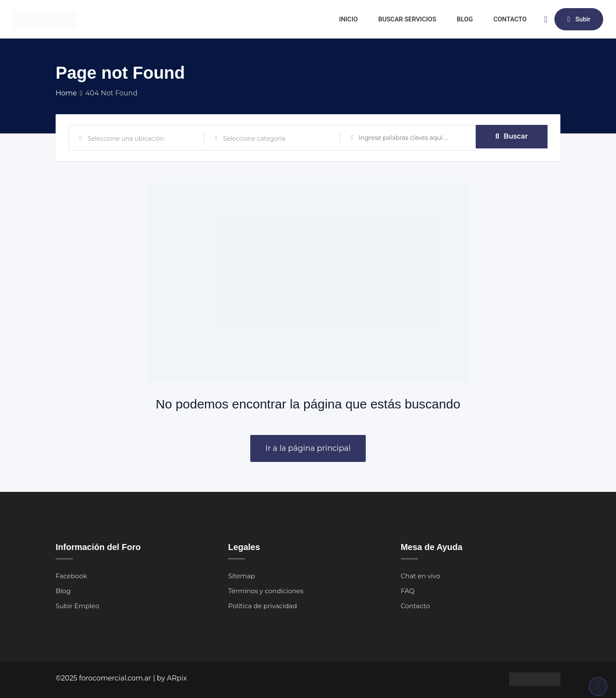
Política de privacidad (262, 606)
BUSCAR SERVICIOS (407, 19)
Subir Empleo (77, 606)
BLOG (465, 19)
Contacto (415, 606)
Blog (63, 591)
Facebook (71, 576)
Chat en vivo (421, 576)
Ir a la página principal (308, 448)
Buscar (512, 138)
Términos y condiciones (266, 591)
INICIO (349, 19)
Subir (579, 19)
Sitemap (241, 576)
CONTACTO (510, 19)
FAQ (408, 591)
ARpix (177, 678)
